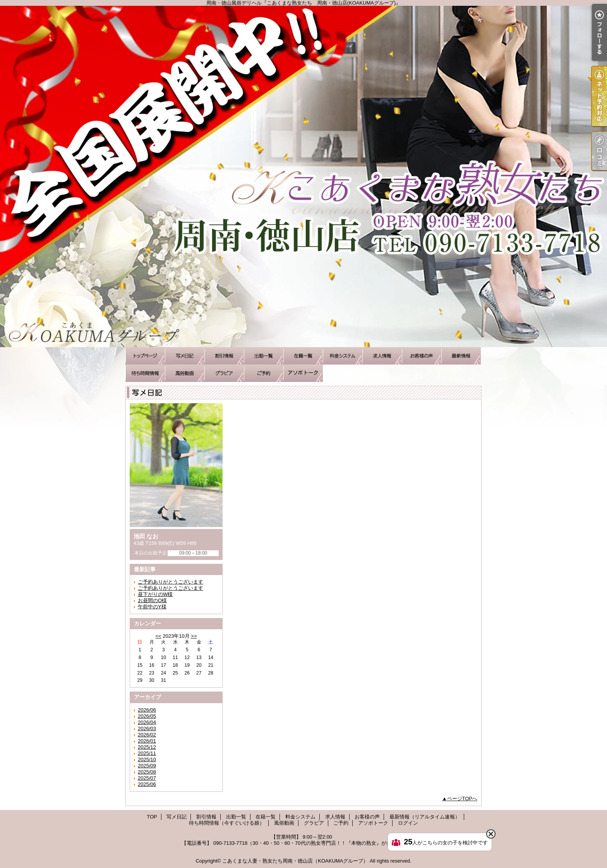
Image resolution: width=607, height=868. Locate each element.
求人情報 (382, 356)
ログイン (408, 823)
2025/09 (147, 766)
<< (158, 636)
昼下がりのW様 (155, 594)
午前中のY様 (152, 607)
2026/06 (147, 710)
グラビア (224, 373)
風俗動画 (185, 373)
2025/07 (147, 778)
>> (194, 636)
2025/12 (147, 747)
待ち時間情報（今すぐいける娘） (145, 373)
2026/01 (147, 741)
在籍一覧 (303, 356)
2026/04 (147, 722)
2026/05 (147, 716)
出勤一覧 (264, 356)
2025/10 (147, 759)
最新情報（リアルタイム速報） (461, 356)
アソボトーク (303, 373)
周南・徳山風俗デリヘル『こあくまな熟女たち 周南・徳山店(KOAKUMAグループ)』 (303, 176)
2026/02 (147, 735)
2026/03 (147, 728)
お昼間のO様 (152, 600)
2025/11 (147, 753)
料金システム (343, 356)
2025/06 (147, 784)
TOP (145, 356)
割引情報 (224, 356)
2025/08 (147, 772)
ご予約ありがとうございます (171, 582)
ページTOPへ (462, 799)
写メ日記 (185, 356)
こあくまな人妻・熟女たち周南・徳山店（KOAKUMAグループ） (295, 861)
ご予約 (264, 373)
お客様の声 (422, 356)
